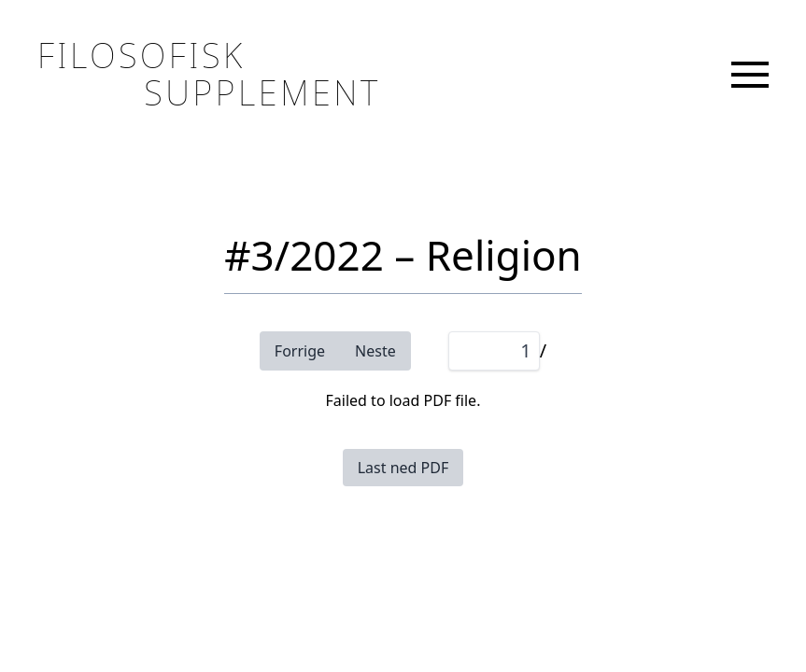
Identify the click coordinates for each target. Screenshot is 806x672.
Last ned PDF (403, 468)
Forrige (300, 351)
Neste (375, 351)
